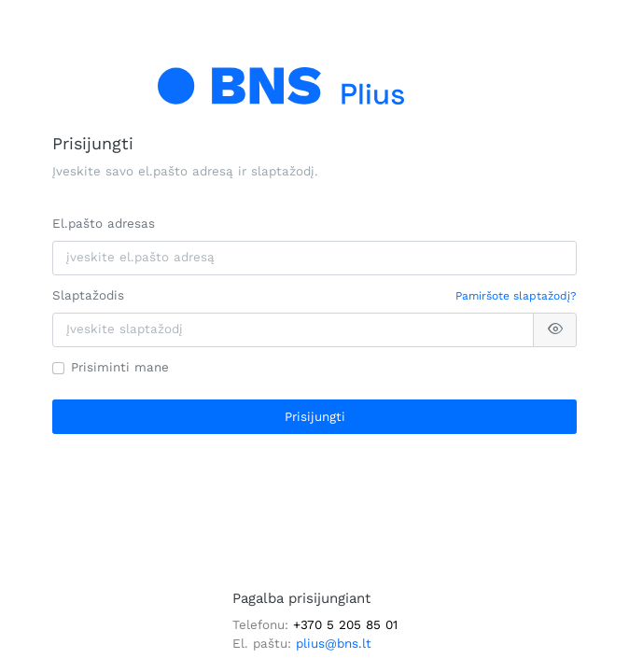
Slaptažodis (88, 295)
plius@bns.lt (334, 644)
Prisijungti (315, 417)
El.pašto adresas (104, 224)
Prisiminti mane (120, 367)
